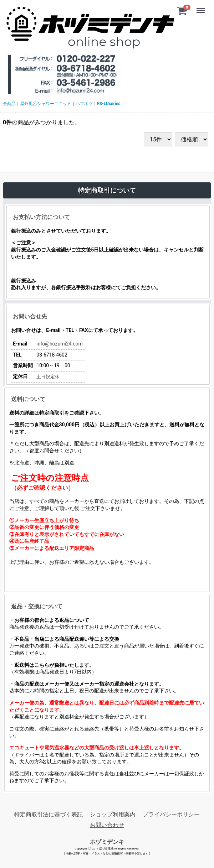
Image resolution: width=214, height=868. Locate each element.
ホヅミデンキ (107, 841)
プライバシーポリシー (171, 814)
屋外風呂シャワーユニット (46, 104)
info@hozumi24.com (60, 344)
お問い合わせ (107, 825)
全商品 (9, 104)
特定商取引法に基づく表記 (49, 814)
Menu (202, 7)
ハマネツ (84, 104)
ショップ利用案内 (113, 814)
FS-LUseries (109, 104)
